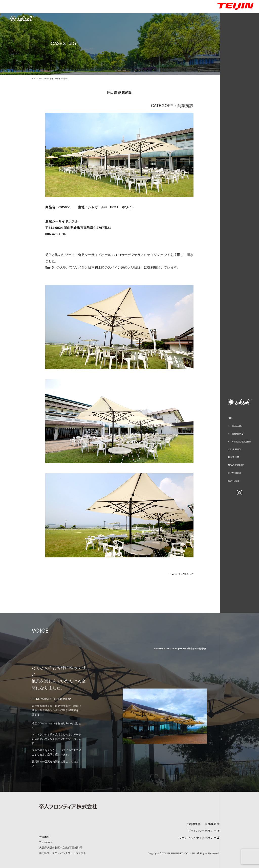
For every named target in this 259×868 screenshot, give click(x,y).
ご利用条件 (194, 824)
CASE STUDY (235, 450)
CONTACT (234, 481)
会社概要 (212, 824)
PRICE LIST (234, 457)
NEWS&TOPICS (236, 465)
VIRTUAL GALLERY (242, 442)
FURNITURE (238, 434)
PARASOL (237, 426)
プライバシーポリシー (204, 831)
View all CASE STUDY (183, 574)
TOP (230, 418)
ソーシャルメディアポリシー (199, 838)
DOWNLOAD (235, 473)
